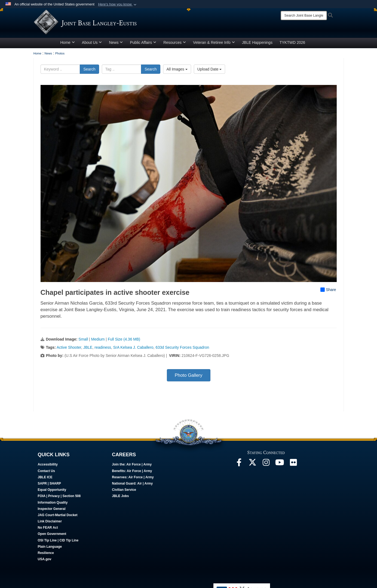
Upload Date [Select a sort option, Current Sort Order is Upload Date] (210, 71)
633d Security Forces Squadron (182, 349)
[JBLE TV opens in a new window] (280, 466)
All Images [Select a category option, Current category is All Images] (177, 71)
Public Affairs (143, 44)
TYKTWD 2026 (292, 44)
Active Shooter (69, 349)
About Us (92, 44)
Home (68, 44)
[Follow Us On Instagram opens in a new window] (266, 466)
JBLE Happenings (257, 44)
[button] (118, 4)
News (116, 44)
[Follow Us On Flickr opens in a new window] (293, 466)
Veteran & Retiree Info (214, 44)
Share (328, 292)
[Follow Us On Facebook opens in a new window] (239, 466)
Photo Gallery (189, 377)
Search (89, 71)
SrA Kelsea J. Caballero (133, 349)
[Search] (304, 16)
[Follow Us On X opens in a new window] (253, 466)
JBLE (88, 349)
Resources (175, 44)
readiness (103, 349)
